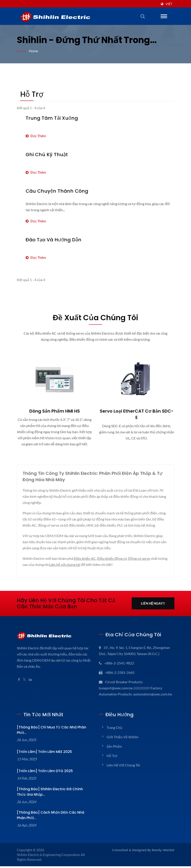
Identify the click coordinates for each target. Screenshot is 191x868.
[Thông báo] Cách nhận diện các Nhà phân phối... (52, 817)
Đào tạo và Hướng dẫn (52, 240)
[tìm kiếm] (143, 16)
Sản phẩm (114, 752)
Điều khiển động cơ (114, 565)
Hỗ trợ (112, 762)
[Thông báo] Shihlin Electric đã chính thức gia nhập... (54, 794)
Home (34, 51)
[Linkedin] (31, 686)
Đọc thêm (36, 136)
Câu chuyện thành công (53, 191)
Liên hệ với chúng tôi (76, 571)
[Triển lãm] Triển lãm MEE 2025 (43, 753)
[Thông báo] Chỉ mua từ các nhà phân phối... (54, 734)
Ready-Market (165, 852)
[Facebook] (19, 686)
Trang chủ (114, 734)
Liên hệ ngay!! (153, 609)
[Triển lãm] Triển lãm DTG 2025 (42, 773)
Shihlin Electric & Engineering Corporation (49, 856)
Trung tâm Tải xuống (49, 118)
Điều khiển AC (86, 565)
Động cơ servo (141, 565)
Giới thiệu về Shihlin (123, 743)
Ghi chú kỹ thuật (45, 155)
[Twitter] (25, 686)
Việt (169, 4)
